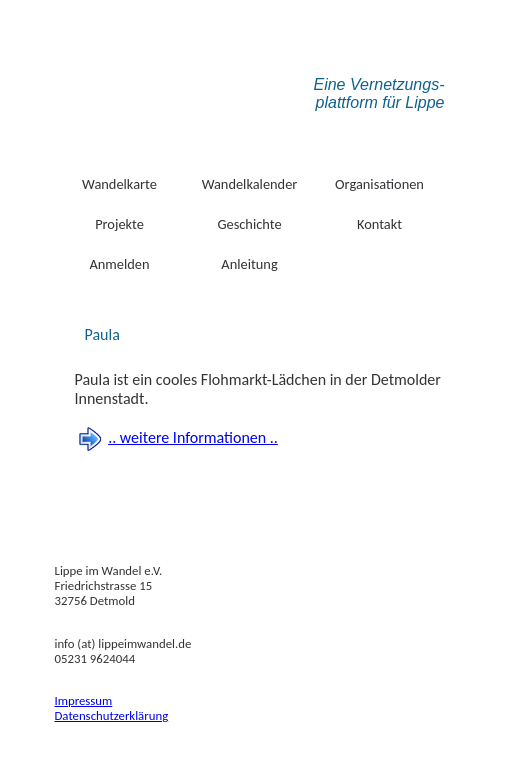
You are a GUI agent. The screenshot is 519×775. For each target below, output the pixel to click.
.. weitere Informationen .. (193, 437)
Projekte (119, 224)
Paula (102, 334)
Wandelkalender (250, 184)
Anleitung (249, 264)
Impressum (84, 700)
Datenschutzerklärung (112, 715)
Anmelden (119, 264)
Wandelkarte (119, 184)
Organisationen (379, 184)
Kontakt (379, 224)
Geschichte (249, 224)
